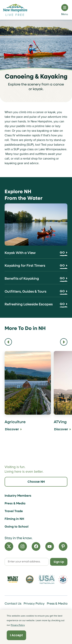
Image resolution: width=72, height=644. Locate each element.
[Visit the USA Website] (47, 579)
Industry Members (18, 496)
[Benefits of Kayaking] (36, 280)
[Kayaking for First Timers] (36, 267)
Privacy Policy (34, 604)
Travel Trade (14, 511)
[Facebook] (36, 546)
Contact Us (13, 604)
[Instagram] (23, 546)
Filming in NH (14, 519)
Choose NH (36, 482)
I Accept (16, 635)
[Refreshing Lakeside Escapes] (36, 306)
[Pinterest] (63, 546)
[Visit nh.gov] (30, 580)
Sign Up (59, 562)
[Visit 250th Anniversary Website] (63, 579)
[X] (9, 546)
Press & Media (15, 504)
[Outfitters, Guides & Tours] (36, 293)
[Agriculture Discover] (28, 397)
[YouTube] (50, 546)
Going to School (17, 527)
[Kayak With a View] (36, 254)
